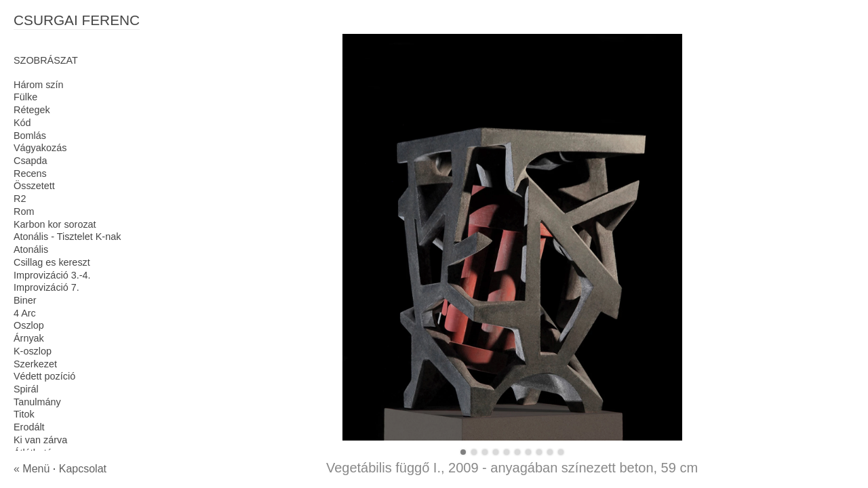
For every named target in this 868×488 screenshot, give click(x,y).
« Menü (32, 469)
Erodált (29, 427)
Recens (30, 174)
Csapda (31, 161)
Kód (22, 123)
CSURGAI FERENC (77, 20)
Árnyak (29, 338)
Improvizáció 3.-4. (52, 275)
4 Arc (25, 313)
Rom (24, 211)
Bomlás (30, 136)
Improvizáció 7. (46, 287)
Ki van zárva (40, 440)
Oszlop (29, 325)
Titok (24, 414)
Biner (25, 300)
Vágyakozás (40, 148)
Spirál (26, 389)
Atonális (31, 249)
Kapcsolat (83, 469)
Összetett (34, 186)
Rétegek (32, 110)
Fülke (25, 97)
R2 (20, 199)
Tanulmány (37, 402)
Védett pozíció (44, 376)
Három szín (39, 85)
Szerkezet (35, 364)
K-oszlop (33, 351)
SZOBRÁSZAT (46, 60)
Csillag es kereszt (52, 262)
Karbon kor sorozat (55, 224)
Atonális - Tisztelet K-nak (67, 237)
